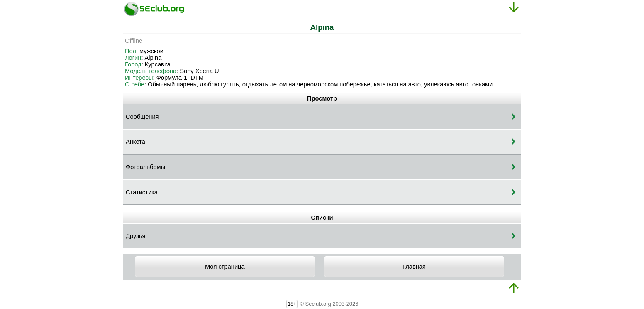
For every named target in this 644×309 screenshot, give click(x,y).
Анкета (135, 142)
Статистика (142, 192)
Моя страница (225, 267)
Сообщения (142, 117)
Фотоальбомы (145, 167)
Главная (414, 267)
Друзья (136, 236)
